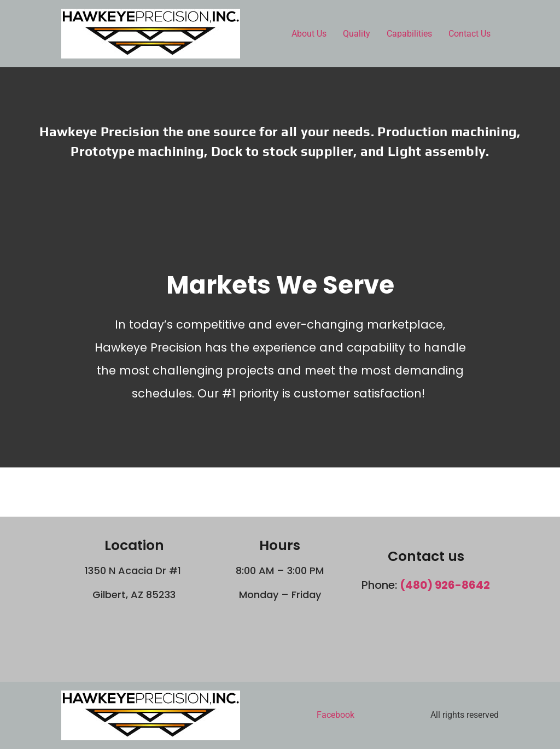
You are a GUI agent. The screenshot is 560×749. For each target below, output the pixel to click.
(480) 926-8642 (445, 585)
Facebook (336, 715)
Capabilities (409, 34)
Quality (357, 34)
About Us (309, 34)
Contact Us (469, 34)
